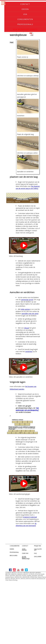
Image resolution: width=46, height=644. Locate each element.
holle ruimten (25, 309)
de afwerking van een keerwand (26, 525)
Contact (25, 4)
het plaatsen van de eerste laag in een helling (28, 187)
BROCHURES (14, 555)
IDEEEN (12, 549)
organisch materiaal (30, 517)
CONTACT (25, 546)
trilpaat (27, 328)
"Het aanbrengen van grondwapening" (27, 409)
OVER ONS (25, 553)
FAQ (35, 553)
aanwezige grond (27, 300)
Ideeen (25, 9)
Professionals (25, 24)
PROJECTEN (38, 546)
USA (25, 14)
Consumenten (25, 19)
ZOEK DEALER (24, 550)
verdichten (29, 351)
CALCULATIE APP (38, 550)
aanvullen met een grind (30, 314)
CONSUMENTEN (15, 546)
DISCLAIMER (38, 557)
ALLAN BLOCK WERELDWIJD (26, 558)
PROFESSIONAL (14, 552)
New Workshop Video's (25, 29)
